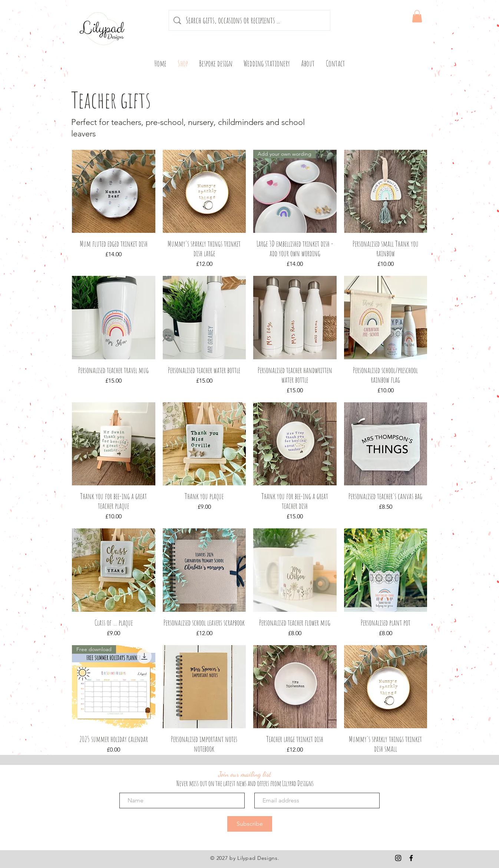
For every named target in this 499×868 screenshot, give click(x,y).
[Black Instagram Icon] (398, 858)
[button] (417, 16)
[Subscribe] (250, 824)
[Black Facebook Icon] (411, 858)
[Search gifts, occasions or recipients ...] (250, 20)
